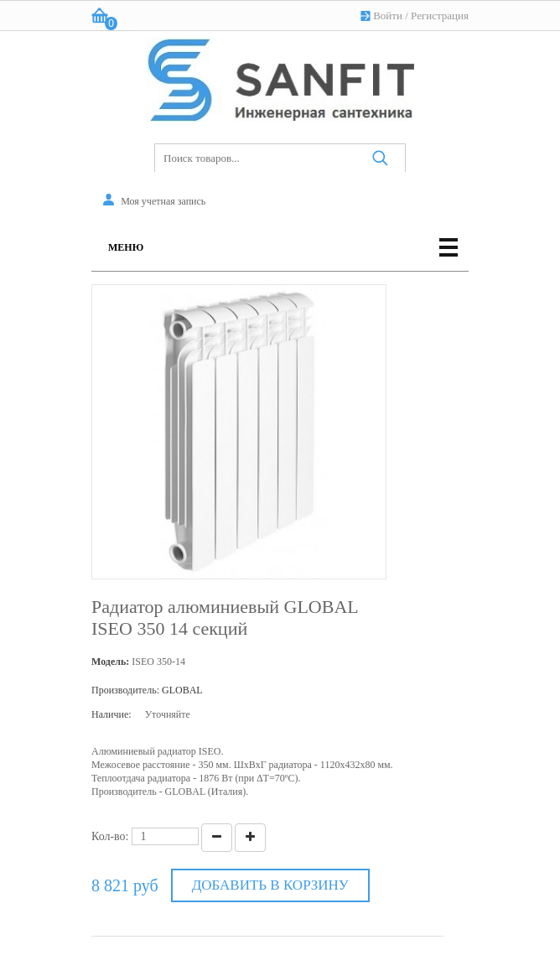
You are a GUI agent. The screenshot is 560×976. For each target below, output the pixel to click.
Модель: (110, 662)
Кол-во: (110, 836)
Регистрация (440, 16)
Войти (388, 16)
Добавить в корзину (270, 885)
